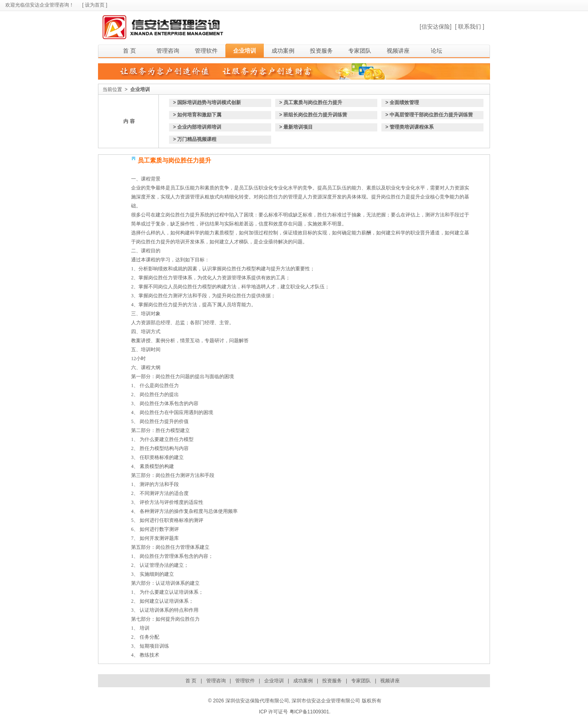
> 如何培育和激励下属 (197, 115)
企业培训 (245, 51)
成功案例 (283, 51)
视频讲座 (398, 51)
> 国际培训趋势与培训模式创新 (207, 102)
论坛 (437, 51)
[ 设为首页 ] (95, 5)
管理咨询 (168, 51)
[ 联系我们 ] (470, 27)
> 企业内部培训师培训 (197, 127)
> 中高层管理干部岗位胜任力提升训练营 (429, 115)
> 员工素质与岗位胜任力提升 (311, 102)
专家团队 (360, 51)
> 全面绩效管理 (402, 102)
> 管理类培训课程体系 (410, 127)
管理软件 (206, 51)
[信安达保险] (436, 27)
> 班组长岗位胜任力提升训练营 (313, 115)
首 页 (129, 51)
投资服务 (321, 51)
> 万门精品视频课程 (195, 139)
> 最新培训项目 (296, 127)
